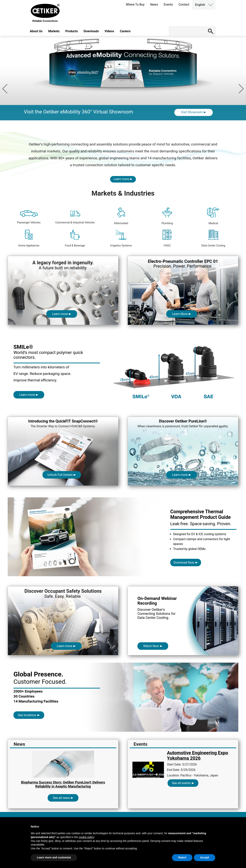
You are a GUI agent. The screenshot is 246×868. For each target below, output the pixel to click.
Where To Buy (135, 5)
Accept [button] (205, 857)
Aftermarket (121, 216)
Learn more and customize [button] (54, 857)
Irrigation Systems (121, 238)
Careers (125, 31)
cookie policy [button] (86, 837)
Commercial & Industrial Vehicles (75, 217)
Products (72, 31)
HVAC (167, 238)
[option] (123, 84)
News (154, 5)
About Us (36, 31)
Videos (109, 31)
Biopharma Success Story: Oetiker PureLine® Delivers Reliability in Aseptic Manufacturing (63, 784)
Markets (54, 31)
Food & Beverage (75, 238)
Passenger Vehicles (29, 217)
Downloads (91, 31)
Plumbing (167, 216)
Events (168, 5)
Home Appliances (29, 238)
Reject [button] (182, 857)
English (200, 5)
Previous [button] (5, 89)
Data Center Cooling (213, 238)
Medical (213, 216)
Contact (184, 5)
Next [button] (241, 89)
